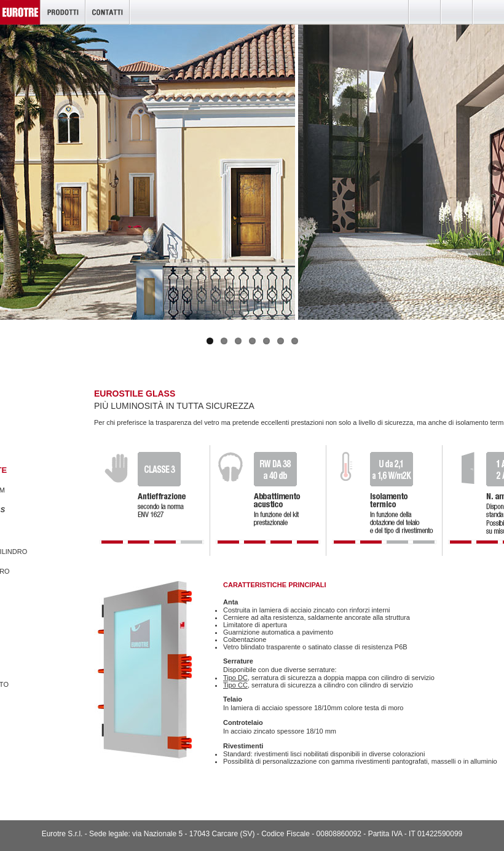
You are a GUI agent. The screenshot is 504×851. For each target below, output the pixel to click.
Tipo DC (235, 678)
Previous (9, 169)
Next (495, 169)
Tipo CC (235, 685)
